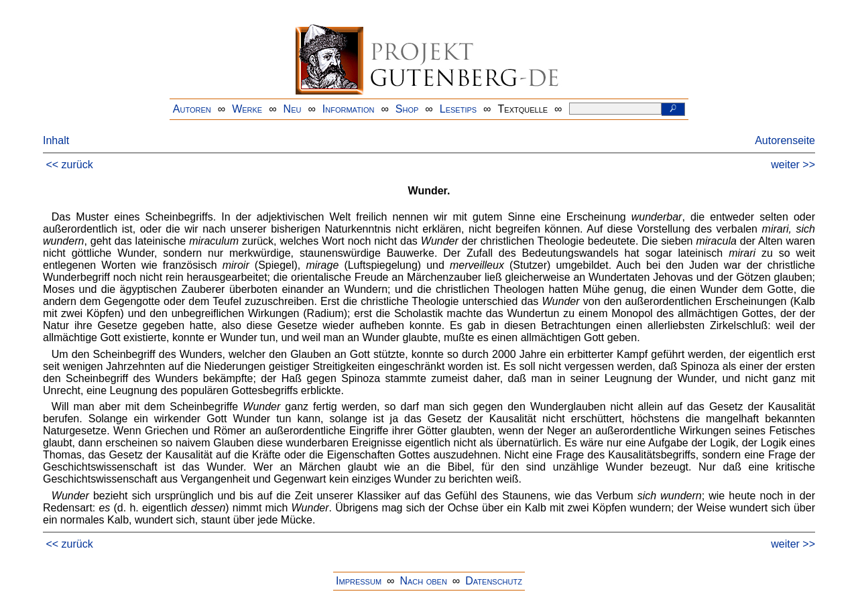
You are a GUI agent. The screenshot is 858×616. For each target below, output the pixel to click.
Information (349, 109)
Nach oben (423, 581)
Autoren (192, 109)
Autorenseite (785, 140)
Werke (247, 109)
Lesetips (458, 109)
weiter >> (793, 165)
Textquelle (523, 109)
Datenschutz (494, 581)
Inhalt (56, 140)
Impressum (359, 581)
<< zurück (69, 165)
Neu (293, 109)
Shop (407, 109)
